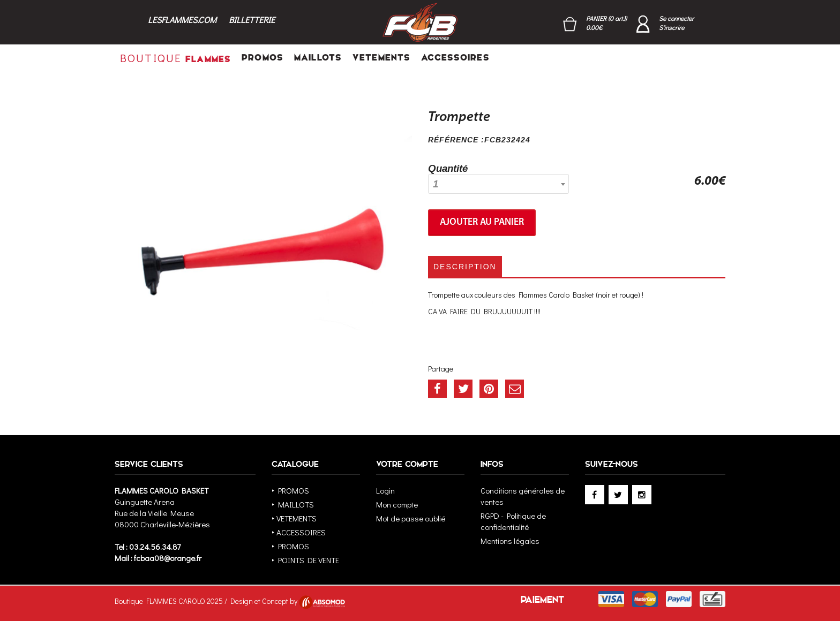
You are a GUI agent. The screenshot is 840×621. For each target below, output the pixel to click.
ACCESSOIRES (455, 58)
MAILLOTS (318, 58)
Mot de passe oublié (411, 518)
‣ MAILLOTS (293, 504)
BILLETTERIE (252, 20)
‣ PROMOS (290, 490)
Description (465, 267)
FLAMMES (175, 58)
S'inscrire (672, 27)
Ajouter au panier (482, 222)
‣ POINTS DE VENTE (305, 560)
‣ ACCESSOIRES (299, 532)
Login (385, 490)
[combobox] (498, 184)
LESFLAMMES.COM (182, 20)
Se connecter (676, 18)
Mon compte (397, 504)
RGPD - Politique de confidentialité (513, 521)
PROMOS (262, 58)
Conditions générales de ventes (523, 496)
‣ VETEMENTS (294, 518)
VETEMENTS (381, 58)
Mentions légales (510, 541)
